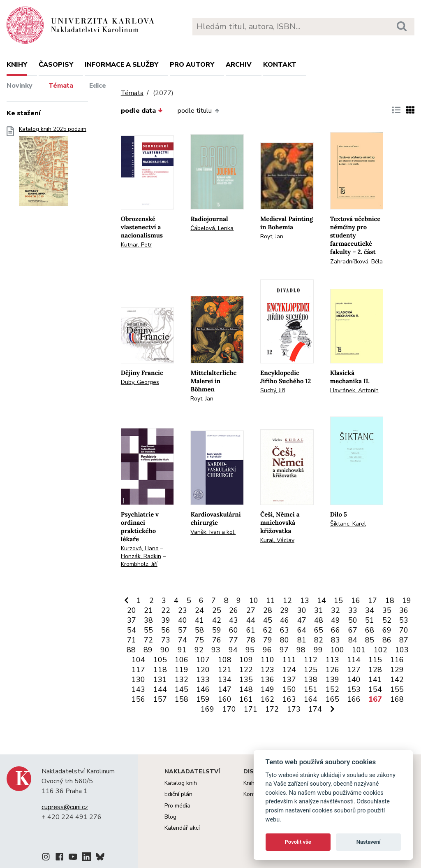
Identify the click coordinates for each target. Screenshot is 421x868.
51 (370, 620)
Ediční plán (178, 794)
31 (319, 610)
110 (267, 660)
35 (387, 610)
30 (302, 610)
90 (165, 650)
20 (132, 610)
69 (387, 630)
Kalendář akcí (182, 828)
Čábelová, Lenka (212, 228)
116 (397, 660)
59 (217, 630)
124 (289, 670)
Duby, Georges (140, 382)
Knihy (17, 65)
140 (354, 680)
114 (354, 660)
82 (319, 640)
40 (183, 620)
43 (234, 620)
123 (267, 670)
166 (354, 699)
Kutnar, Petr (136, 245)
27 (251, 610)
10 (254, 600)
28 (268, 610)
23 (183, 610)
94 (233, 650)
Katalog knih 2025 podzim (53, 169)
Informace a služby (121, 65)
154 (375, 689)
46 (285, 620)
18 (390, 600)
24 (199, 610)
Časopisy (56, 65)
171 (251, 709)
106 (182, 660)
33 (353, 610)
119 (182, 670)
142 (397, 680)
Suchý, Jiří (273, 390)
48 (319, 620)
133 (203, 680)
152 (332, 689)
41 (199, 620)
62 (268, 630)
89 (148, 650)
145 (182, 689)
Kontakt (280, 65)
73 (166, 640)
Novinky (20, 86)
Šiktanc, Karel (348, 524)
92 (199, 650)
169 (207, 709)
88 (131, 650)
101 (359, 650)
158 (182, 699)
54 (132, 630)
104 (138, 660)
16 (356, 600)
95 (250, 650)
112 (311, 660)
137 (289, 680)
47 (302, 620)
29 (285, 610)
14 (322, 600)
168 (397, 699)
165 (332, 699)
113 (332, 660)
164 (311, 699)
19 (407, 600)
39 (166, 620)
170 (229, 709)
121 (225, 670)
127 (354, 670)
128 (375, 670)
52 (387, 620)
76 (217, 640)
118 (160, 670)
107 (203, 660)
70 (404, 630)
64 (302, 630)
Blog (170, 817)
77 (234, 640)
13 (305, 600)
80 (285, 640)
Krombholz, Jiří (139, 564)
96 (267, 650)
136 (267, 680)
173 (294, 709)
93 (216, 650)
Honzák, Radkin (141, 556)
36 (404, 610)
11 (271, 600)
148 (246, 689)
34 (370, 610)
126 (332, 670)
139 (332, 680)
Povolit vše (298, 842)
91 (182, 650)
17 (372, 600)
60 (234, 630)
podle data (142, 111)
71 (132, 640)
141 (375, 680)
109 (246, 660)
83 (335, 640)
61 (251, 630)
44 (251, 620)
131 (160, 680)
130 (138, 680)
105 (160, 660)
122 (246, 670)
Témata (61, 86)
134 (225, 680)
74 (183, 640)
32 (335, 610)
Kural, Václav (277, 540)
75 (199, 640)
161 (246, 699)
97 (284, 650)
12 (287, 600)
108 (225, 660)
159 (203, 699)
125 (311, 670)
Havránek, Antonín (354, 390)
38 (148, 620)
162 (267, 699)
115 (375, 660)
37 (132, 620)
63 (285, 630)
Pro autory (192, 65)
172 (272, 709)
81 (302, 640)
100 (337, 650)
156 (138, 699)
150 (289, 689)
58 (199, 630)
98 (301, 650)
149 (267, 689)
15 (338, 600)
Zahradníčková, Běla (356, 262)
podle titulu (198, 111)
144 (160, 689)
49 (335, 620)
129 (397, 670)
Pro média (177, 806)
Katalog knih (181, 783)
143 (138, 689)
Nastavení (369, 842)
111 (289, 660)
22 (166, 610)
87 (404, 640)
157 (160, 699)
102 (381, 650)
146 (203, 689)
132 (182, 680)
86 (387, 640)
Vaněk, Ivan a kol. (213, 532)
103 (402, 650)
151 (311, 689)
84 (353, 640)
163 (289, 699)
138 (311, 680)
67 (353, 630)
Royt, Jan (272, 236)
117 (138, 670)
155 (397, 689)
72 (148, 640)
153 (354, 689)
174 (315, 709)
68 (370, 630)
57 (183, 630)
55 (148, 630)
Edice (98, 86)
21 (148, 610)
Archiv (239, 65)
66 (335, 630)
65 (319, 630)
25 (217, 610)
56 (166, 630)
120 (203, 670)
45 (268, 620)
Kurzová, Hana (140, 548)
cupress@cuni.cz (65, 807)
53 (404, 620)
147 (225, 689)
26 (234, 610)
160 (225, 699)
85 (370, 640)
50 (353, 620)
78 (251, 640)
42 (217, 620)
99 (318, 650)
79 (268, 640)
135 (246, 680)
